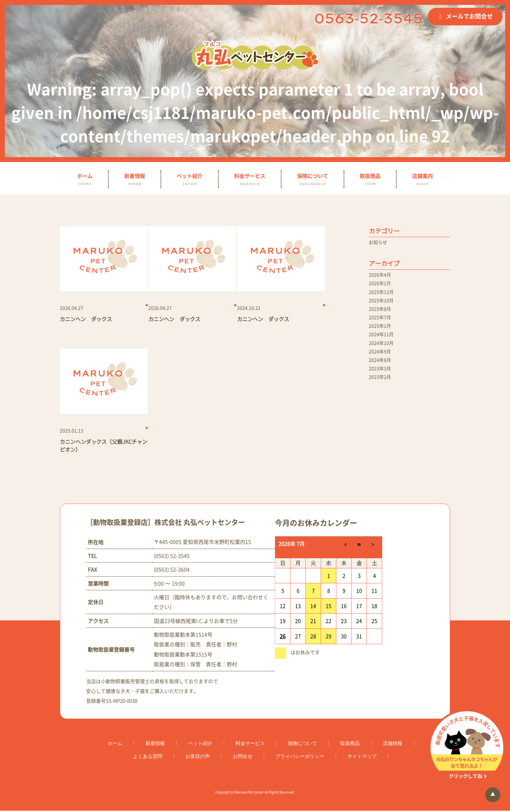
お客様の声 (198, 758)
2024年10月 (383, 352)
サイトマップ (362, 758)
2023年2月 (381, 389)
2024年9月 (381, 361)
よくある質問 (148, 758)
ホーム (85, 179)
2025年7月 (381, 323)
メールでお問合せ (469, 16)
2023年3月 (381, 380)
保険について (313, 179)
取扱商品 (370, 179)
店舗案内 (423, 179)
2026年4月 (381, 276)
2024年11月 (383, 342)
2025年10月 (383, 304)
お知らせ (379, 243)
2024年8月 (381, 371)
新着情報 (135, 179)
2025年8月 (381, 314)
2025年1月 (381, 333)
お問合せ (243, 758)
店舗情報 (393, 744)
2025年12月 (383, 295)
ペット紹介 (190, 179)
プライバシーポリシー (300, 758)
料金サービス (250, 179)
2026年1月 (381, 286)
